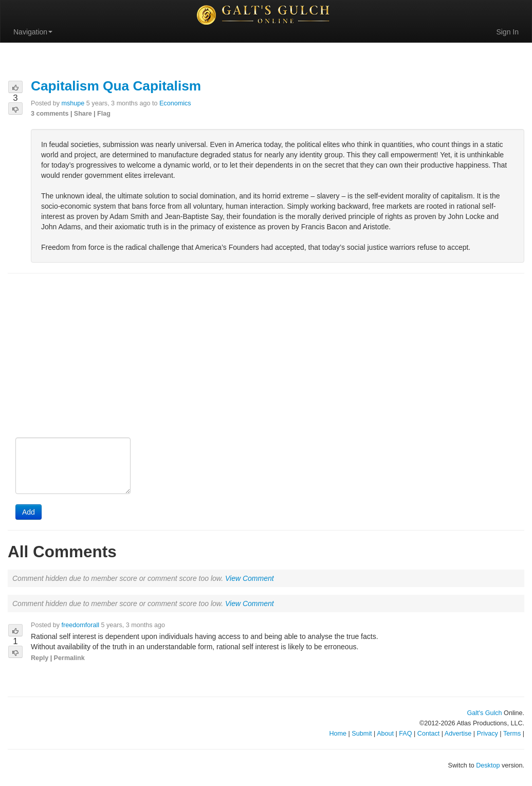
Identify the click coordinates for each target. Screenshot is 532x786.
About (385, 734)
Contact (428, 734)
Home (338, 734)
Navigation (33, 32)
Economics (175, 103)
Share (83, 114)
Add (29, 512)
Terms (512, 734)
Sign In (507, 32)
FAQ (405, 734)
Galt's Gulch (484, 713)
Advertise (458, 734)
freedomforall (81, 625)
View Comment (250, 578)
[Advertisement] (266, 356)
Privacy (488, 734)
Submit (362, 734)
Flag (104, 114)
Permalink (69, 658)
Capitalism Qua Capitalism (116, 86)
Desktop (488, 765)
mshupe (73, 103)
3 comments (50, 114)
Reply (40, 658)
